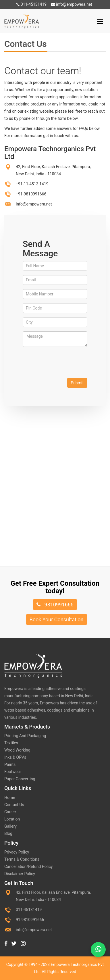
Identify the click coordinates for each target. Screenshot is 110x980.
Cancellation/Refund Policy (28, 866)
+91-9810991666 (31, 194)
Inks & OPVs (15, 757)
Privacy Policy (17, 852)
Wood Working (17, 750)
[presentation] (66, 362)
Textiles (11, 743)
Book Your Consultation (57, 619)
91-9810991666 (30, 920)
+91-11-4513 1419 (32, 184)
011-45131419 (31, 4)
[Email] (55, 280)
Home (10, 798)
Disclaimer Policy (20, 874)
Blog (8, 833)
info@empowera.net (72, 4)
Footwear (13, 772)
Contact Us (14, 805)
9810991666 (55, 605)
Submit (77, 383)
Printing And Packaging (25, 736)
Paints (10, 764)
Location (12, 819)
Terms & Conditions (22, 859)
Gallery (10, 826)
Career (10, 812)
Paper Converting (20, 779)
